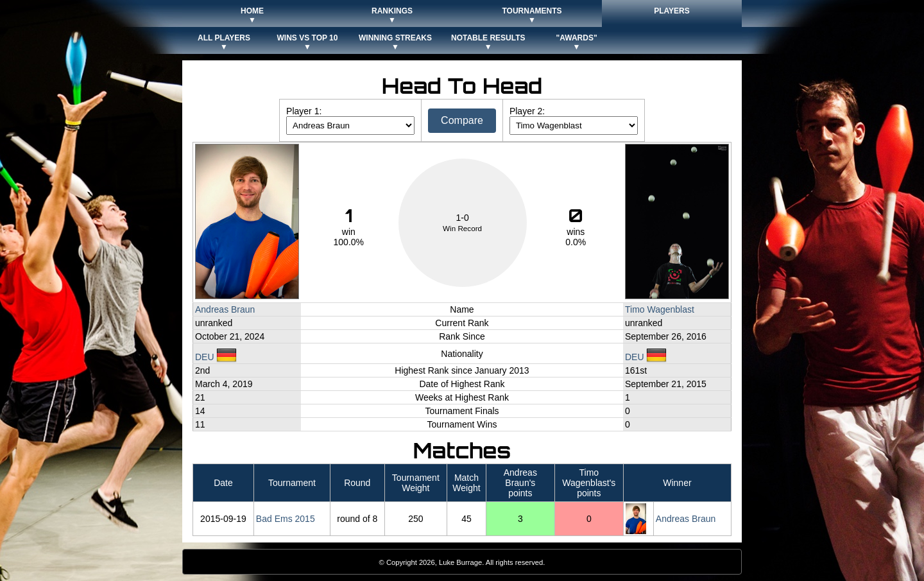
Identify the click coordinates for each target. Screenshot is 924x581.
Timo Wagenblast (660, 309)
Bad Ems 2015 (286, 519)
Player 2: (527, 111)
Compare (462, 120)
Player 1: (304, 111)
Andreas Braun (225, 309)
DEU (216, 357)
